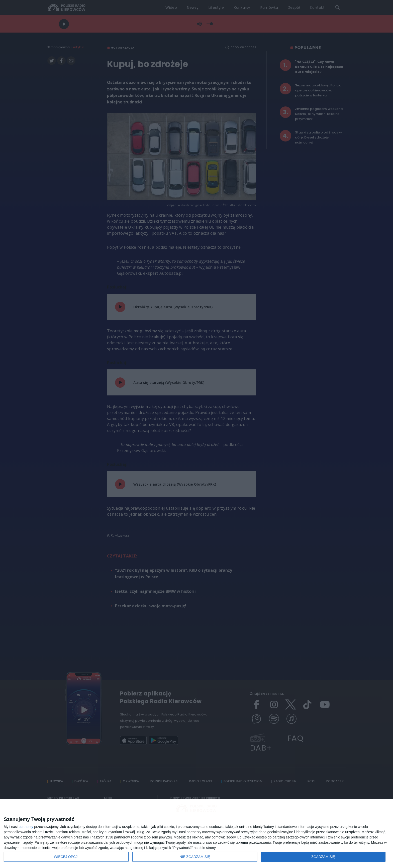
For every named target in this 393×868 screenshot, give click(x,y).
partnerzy (26, 827)
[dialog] (197, 833)
